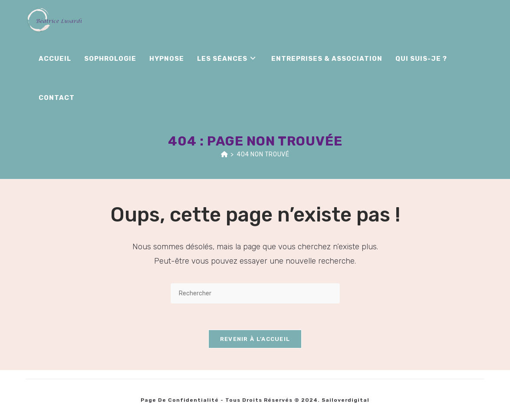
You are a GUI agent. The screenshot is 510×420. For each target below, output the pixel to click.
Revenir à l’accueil (255, 339)
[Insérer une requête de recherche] (255, 293)
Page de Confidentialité (180, 400)
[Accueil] (225, 154)
